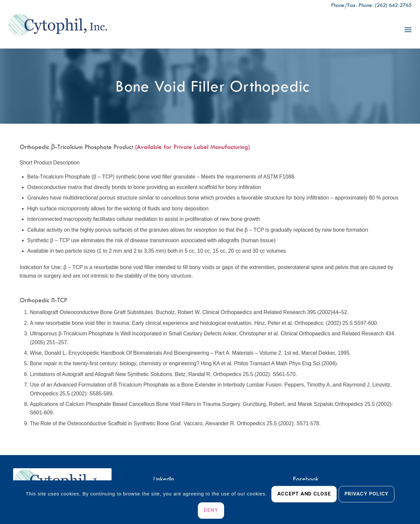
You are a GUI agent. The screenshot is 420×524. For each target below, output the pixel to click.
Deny (211, 510)
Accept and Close (304, 494)
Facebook (306, 479)
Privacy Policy (367, 494)
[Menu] (408, 29)
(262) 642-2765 (393, 5)
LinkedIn (164, 479)
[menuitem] (408, 29)
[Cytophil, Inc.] (58, 29)
